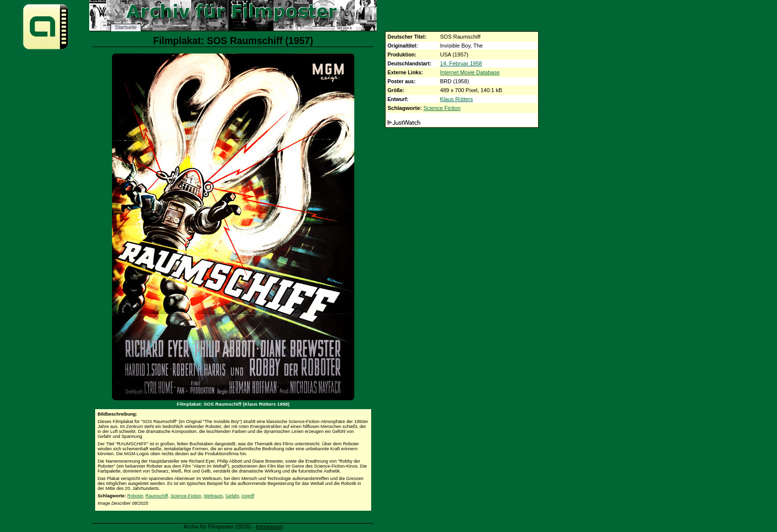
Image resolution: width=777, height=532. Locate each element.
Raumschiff (157, 496)
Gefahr (232, 496)
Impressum (269, 527)
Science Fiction (442, 108)
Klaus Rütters (456, 99)
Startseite (126, 27)
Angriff (248, 496)
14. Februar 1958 (461, 63)
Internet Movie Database (470, 72)
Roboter (135, 496)
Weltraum (213, 496)
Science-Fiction (186, 496)
